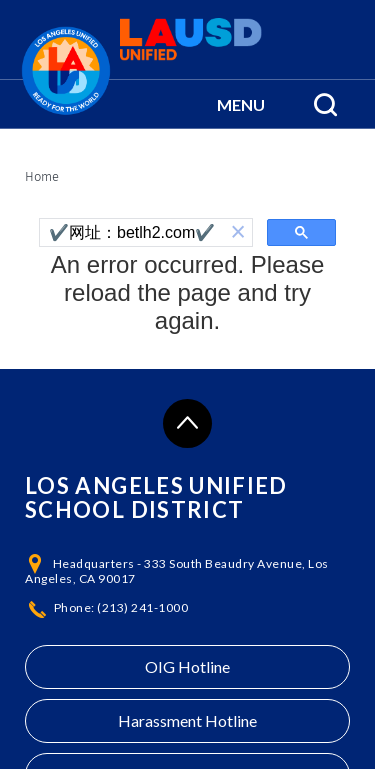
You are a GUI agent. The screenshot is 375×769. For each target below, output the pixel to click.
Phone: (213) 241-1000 (121, 607)
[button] (241, 104)
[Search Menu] (325, 104)
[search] (132, 233)
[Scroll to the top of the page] (187, 423)
